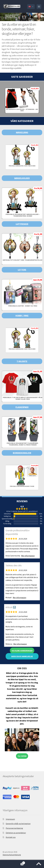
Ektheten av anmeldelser (16, 833)
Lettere (22, 270)
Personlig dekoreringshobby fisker (22, 486)
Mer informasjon (28, 556)
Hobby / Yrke (22, 316)
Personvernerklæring (14, 828)
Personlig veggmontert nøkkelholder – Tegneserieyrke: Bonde (23, 215)
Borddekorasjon (22, 453)
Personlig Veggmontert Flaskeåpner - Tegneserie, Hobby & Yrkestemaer (23, 444)
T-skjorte (22, 361)
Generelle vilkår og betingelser (18, 824)
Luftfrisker (22, 224)
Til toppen (22, 756)
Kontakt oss (11, 837)
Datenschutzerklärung (12, 855)
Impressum (10, 819)
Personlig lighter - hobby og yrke (23, 306)
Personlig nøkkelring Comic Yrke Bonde (22, 166)
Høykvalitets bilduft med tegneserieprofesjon (23, 260)
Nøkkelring (22, 132)
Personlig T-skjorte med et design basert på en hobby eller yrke (23, 398)
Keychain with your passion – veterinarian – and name (22, 110)
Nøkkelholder (22, 178)
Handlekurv (13, 862)
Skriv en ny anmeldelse (22, 656)
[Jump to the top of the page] (39, 863)
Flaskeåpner (22, 407)
